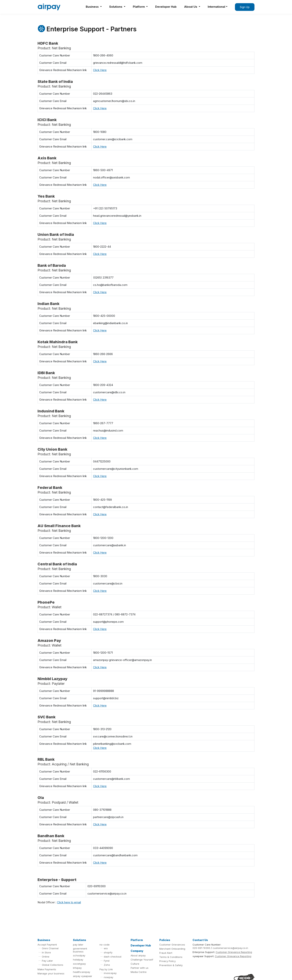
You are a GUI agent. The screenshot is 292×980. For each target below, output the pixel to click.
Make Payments (47, 969)
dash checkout (113, 957)
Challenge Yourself (142, 960)
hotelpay (78, 960)
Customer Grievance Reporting (234, 952)
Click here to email (69, 902)
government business (80, 950)
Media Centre (139, 972)
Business (93, 7)
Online (46, 957)
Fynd (107, 961)
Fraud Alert (166, 953)
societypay (79, 964)
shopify (108, 952)
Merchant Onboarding (172, 949)
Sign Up (245, 7)
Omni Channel (50, 948)
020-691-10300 (201, 948)
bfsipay (77, 968)
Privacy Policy (167, 961)
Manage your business (51, 973)
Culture (135, 964)
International (216, 7)
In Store (46, 952)
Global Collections (53, 965)
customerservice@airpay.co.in (230, 948)
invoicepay (110, 973)
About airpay (138, 955)
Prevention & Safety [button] (171, 965)
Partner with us (140, 968)
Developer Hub (166, 7)
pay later (78, 945)
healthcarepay (82, 972)
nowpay (108, 977)
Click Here (100, 70)
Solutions (116, 7)
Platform (139, 7)
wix (106, 948)
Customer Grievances (172, 945)
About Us (191, 7)
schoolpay (79, 955)
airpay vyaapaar (83, 976)
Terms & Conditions (171, 957)
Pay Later (47, 961)
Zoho (107, 965)
